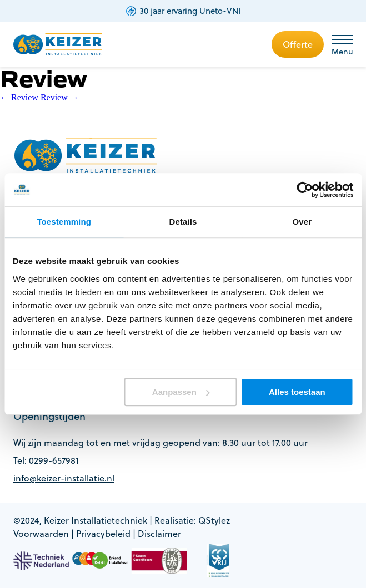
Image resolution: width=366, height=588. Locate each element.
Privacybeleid (103, 534)
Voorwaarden (41, 534)
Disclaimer (159, 534)
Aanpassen (181, 392)
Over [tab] (302, 222)
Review (19, 97)
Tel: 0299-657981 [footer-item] (46, 460)
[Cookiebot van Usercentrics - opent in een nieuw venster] (305, 190)
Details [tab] (183, 222)
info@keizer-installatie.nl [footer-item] (64, 478)
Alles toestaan (297, 392)
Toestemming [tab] (64, 222)
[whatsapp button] (345, 540)
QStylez (214, 520)
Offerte (298, 44)
